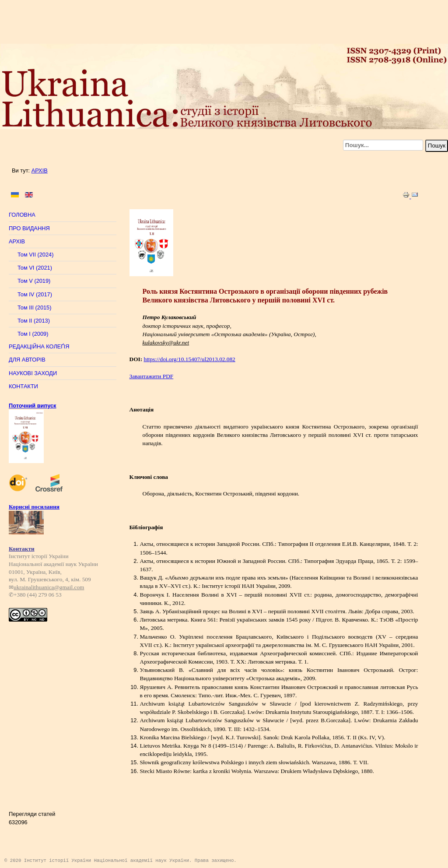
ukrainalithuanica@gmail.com (49, 585)
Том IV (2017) (35, 294)
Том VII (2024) (35, 255)
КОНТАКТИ (23, 386)
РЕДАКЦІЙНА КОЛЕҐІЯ (39, 346)
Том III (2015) (35, 307)
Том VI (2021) (35, 268)
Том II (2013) (34, 321)
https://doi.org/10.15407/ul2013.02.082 (189, 359)
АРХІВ (40, 170)
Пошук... (425, 140)
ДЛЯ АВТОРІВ (27, 360)
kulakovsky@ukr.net (166, 343)
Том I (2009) (33, 334)
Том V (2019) (34, 281)
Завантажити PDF (152, 376)
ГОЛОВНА (22, 215)
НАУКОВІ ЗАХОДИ (33, 373)
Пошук (437, 146)
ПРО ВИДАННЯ (29, 228)
